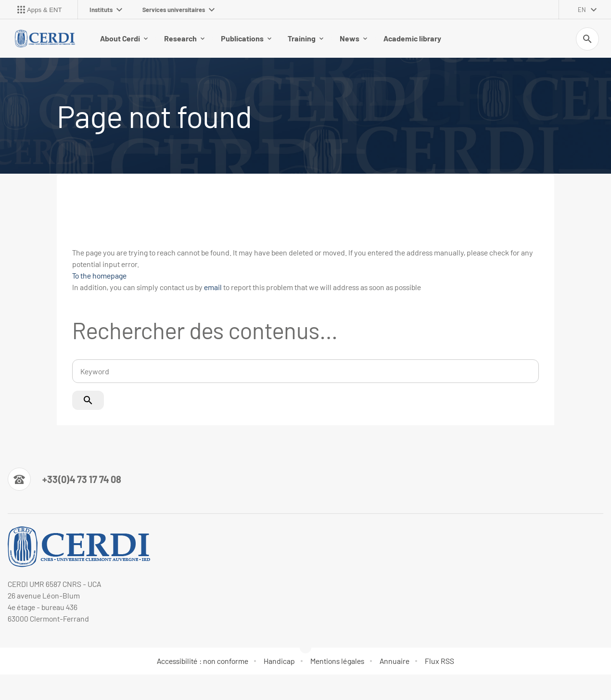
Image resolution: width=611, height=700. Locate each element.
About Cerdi (124, 38)
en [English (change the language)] (582, 10)
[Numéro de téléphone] (64, 479)
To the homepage (99, 275)
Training (305, 38)
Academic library (412, 38)
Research (184, 38)
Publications (246, 38)
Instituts (106, 10)
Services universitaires (178, 10)
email (213, 287)
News (353, 38)
